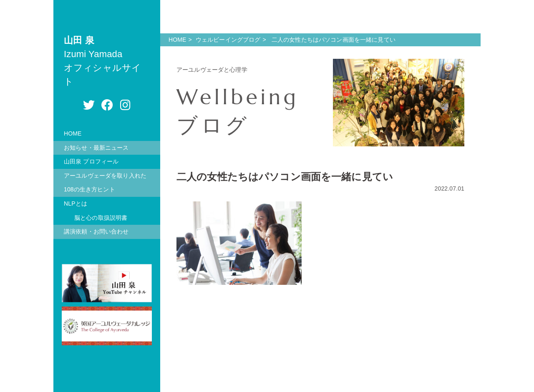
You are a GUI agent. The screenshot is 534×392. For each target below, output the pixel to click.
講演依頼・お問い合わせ (96, 231)
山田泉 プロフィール (91, 161)
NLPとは (76, 204)
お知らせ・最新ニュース (96, 148)
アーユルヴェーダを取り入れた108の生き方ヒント (105, 183)
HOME (73, 133)
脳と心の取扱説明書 (101, 218)
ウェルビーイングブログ (228, 40)
